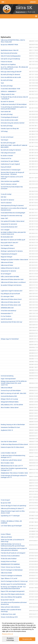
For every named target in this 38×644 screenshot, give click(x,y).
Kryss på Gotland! (6, 167)
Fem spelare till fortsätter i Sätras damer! (13, 221)
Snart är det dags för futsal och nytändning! (13, 506)
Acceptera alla (27, 639)
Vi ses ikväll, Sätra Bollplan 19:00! (10, 89)
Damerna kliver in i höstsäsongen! (11, 170)
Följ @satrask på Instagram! (9, 254)
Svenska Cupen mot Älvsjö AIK (10, 129)
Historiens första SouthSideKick (10, 556)
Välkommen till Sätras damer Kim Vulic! (12, 279)
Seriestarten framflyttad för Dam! (10, 427)
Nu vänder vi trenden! (7, 156)
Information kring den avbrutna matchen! (13, 123)
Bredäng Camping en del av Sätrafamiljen (13, 425)
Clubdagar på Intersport (8, 248)
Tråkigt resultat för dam (8, 94)
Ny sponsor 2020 (6, 503)
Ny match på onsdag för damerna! (11, 150)
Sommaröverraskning (7, 376)
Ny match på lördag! (7, 80)
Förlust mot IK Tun (6, 158)
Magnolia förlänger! (7, 257)
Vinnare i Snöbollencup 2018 (9, 617)
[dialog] (19, 632)
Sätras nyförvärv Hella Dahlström (10, 607)
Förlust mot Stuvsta (6, 62)
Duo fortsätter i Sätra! (7, 245)
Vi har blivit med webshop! (9, 311)
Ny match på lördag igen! (8, 143)
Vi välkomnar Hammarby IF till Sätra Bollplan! (14, 104)
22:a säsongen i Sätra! (7, 296)
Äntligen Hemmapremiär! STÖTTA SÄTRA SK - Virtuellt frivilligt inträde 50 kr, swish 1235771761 (14, 383)
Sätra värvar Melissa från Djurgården (11, 597)
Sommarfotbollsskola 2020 (9, 396)
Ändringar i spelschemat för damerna (12, 251)
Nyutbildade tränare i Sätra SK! (10, 50)
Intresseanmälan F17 (7, 313)
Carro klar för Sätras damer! (9, 442)
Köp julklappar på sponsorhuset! (10, 294)
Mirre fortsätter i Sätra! (7, 463)
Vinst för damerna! (6, 203)
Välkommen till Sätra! (7, 262)
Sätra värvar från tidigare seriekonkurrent (13, 594)
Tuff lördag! (4, 131)
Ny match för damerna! (7, 102)
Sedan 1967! (4, 218)
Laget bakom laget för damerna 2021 (12, 291)
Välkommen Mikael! (7, 388)
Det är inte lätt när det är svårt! (9, 120)
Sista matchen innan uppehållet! (10, 181)
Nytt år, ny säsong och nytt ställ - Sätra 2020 (13, 393)
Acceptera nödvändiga (10, 639)
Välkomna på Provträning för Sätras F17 (12, 508)
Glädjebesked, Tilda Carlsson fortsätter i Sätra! (14, 473)
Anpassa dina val (7, 634)
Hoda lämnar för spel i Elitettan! (10, 161)
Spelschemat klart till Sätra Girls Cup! (12, 322)
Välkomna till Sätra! (6, 537)
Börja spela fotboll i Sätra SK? (10, 243)
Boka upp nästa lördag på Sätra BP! (11, 72)
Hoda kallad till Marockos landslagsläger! (13, 213)
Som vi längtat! (5, 230)
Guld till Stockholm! (6, 319)
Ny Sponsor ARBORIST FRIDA (9, 45)
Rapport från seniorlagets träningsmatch (13, 591)
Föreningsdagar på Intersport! (10, 117)
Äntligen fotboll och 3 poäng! (9, 399)
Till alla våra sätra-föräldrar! (9, 559)
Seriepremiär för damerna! (8, 271)
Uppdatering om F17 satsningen (10, 516)
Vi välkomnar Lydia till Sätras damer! (11, 460)
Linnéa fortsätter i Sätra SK (9, 453)
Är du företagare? (6, 274)
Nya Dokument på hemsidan (9, 53)
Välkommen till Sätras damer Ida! (10, 302)
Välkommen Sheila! (6, 573)
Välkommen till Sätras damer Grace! (11, 299)
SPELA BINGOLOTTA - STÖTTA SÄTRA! (12, 405)
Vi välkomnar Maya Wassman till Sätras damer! (14, 444)
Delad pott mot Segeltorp (8, 64)
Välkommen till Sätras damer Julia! (11, 305)
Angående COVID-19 (7, 430)
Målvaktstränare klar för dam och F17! (12, 466)
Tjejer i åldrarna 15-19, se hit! (9, 578)
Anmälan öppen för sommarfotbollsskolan (13, 584)
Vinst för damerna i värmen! (9, 184)
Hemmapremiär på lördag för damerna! (12, 206)
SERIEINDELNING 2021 (7, 308)
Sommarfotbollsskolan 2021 (9, 227)
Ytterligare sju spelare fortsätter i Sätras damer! (14, 260)
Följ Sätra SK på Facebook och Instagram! (13, 553)
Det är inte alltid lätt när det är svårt (11, 77)
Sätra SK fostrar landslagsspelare (11, 56)
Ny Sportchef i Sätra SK (8, 600)
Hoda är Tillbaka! (6, 534)
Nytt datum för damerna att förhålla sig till (13, 240)
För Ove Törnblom (6, 316)
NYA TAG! (4, 197)
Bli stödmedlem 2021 (7, 237)
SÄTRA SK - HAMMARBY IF (9, 91)
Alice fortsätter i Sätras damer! (10, 408)
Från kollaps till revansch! (8, 153)
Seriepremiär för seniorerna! (9, 224)
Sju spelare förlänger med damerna (11, 285)
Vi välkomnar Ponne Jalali (8, 614)
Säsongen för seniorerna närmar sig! (11, 216)
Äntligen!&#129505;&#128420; (10, 402)
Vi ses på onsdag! (6, 194)
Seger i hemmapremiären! (8, 379)
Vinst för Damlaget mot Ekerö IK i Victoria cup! (14, 581)
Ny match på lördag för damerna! (10, 74)
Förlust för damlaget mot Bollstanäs (11, 576)
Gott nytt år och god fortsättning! (10, 59)
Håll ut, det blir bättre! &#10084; (10, 277)
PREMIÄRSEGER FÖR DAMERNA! (10, 564)
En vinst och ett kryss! (7, 137)
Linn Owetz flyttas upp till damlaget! (11, 526)
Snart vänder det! (6, 112)
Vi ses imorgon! (5, 500)
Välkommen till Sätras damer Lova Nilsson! (13, 282)
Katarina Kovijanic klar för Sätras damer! (12, 447)
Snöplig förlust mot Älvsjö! (9, 561)
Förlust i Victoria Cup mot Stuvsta (10, 567)
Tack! (2, 83)
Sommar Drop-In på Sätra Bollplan (11, 391)
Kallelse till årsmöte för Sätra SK (10, 268)
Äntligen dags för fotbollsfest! (10, 339)
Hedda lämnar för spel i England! (10, 164)
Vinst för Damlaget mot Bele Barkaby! (12, 570)
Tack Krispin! (5, 140)
